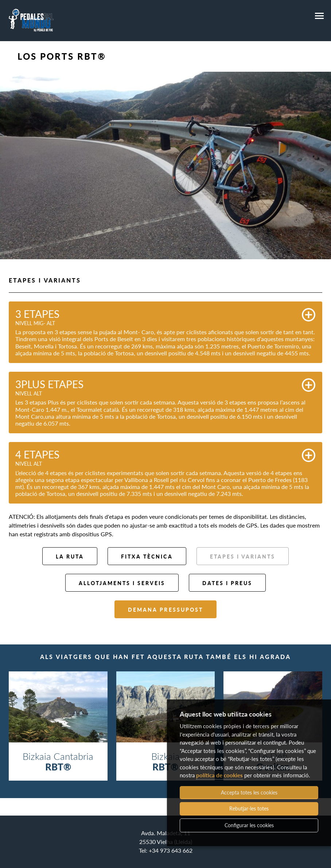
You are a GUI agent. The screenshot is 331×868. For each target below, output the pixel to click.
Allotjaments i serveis (122, 583)
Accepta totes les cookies (249, 792)
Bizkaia (166, 761)
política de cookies (219, 775)
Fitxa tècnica (147, 557)
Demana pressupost (165, 610)
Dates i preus (227, 583)
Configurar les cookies (249, 825)
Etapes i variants (243, 557)
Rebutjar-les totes (249, 808)
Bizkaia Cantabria (58, 761)
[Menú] (319, 16)
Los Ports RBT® (62, 56)
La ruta (70, 557)
